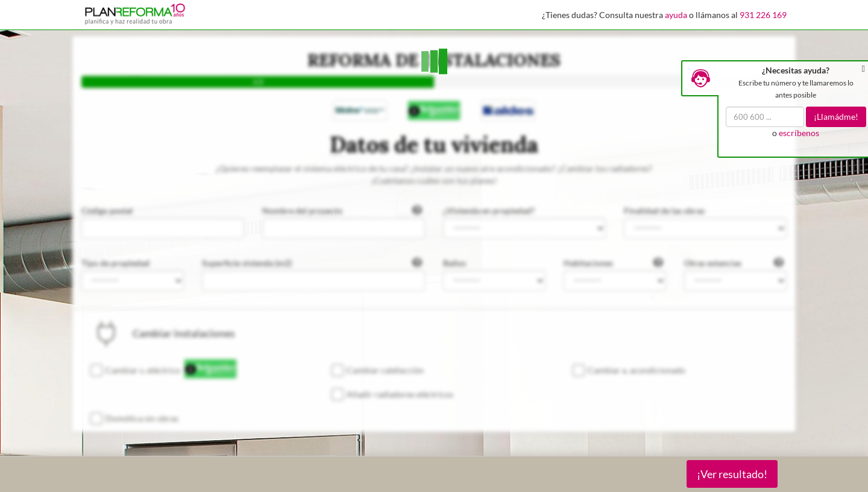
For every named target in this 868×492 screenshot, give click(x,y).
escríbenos (799, 133)
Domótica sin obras (142, 418)
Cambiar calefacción (385, 370)
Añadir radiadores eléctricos (400, 394)
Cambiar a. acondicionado (637, 370)
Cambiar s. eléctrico (143, 370)
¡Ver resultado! (732, 474)
